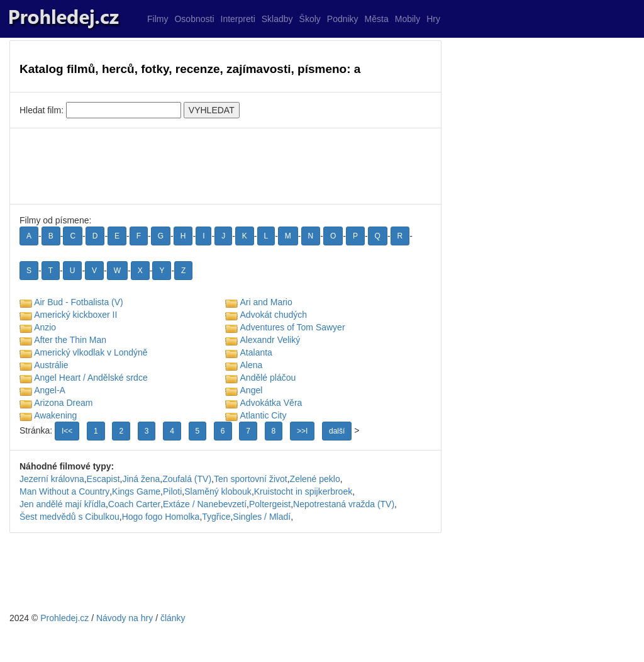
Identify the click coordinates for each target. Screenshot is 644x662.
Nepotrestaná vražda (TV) (344, 504)
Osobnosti (194, 19)
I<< (67, 431)
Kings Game (136, 491)
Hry (433, 19)
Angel (252, 390)
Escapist (103, 479)
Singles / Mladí (262, 517)
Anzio (45, 327)
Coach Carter (134, 504)
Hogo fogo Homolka (161, 517)
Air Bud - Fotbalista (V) (79, 302)
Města (377, 19)
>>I (302, 431)
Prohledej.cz (64, 618)
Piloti (172, 491)
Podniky (343, 19)
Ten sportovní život (251, 479)
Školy (310, 19)
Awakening (55, 415)
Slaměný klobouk (218, 491)
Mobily (408, 19)
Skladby (277, 19)
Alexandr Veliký (270, 340)
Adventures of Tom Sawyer (293, 327)
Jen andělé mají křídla (63, 504)
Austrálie (51, 365)
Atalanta (256, 352)
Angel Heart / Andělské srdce (91, 378)
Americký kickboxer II (75, 315)
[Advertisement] (225, 166)
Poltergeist (270, 504)
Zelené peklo (315, 479)
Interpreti (238, 19)
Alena (252, 365)
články (173, 618)
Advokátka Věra (271, 403)
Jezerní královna (52, 479)
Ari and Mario (266, 302)
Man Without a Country (64, 491)
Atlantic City (264, 415)
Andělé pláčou (268, 378)
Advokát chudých (274, 315)
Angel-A (50, 390)
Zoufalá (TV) (187, 479)
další (337, 431)
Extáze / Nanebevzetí (205, 504)
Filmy (158, 19)
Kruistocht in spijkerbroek (303, 491)
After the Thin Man (70, 340)
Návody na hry (125, 618)
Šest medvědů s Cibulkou (69, 517)
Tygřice (216, 517)
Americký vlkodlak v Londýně (91, 352)
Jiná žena (141, 479)
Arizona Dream (63, 403)
